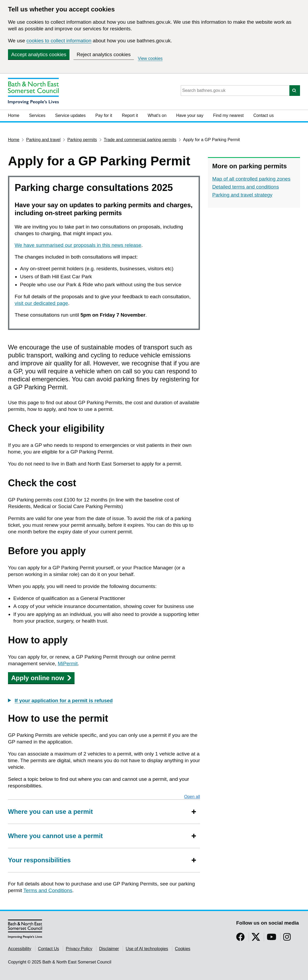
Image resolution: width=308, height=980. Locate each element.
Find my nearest (228, 115)
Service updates (70, 115)
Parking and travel (43, 140)
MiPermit (68, 663)
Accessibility (20, 949)
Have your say (190, 115)
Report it (130, 115)
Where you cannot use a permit (55, 836)
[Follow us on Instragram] (287, 939)
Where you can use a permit (50, 812)
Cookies (183, 949)
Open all (192, 797)
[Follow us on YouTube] (272, 939)
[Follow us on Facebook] (240, 939)
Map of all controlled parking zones (251, 179)
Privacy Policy (79, 949)
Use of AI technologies (147, 949)
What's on (157, 115)
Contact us (264, 115)
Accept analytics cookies (39, 54)
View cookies (150, 58)
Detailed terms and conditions (245, 187)
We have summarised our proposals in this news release (78, 245)
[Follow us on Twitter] (256, 939)
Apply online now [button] (41, 678)
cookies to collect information (59, 41)
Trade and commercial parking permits (140, 140)
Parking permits (82, 140)
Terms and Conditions (48, 890)
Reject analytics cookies (104, 54)
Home (14, 115)
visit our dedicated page (41, 303)
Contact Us (49, 949)
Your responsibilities (39, 860)
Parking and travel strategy (242, 195)
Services (37, 115)
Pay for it (104, 115)
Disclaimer (109, 949)
